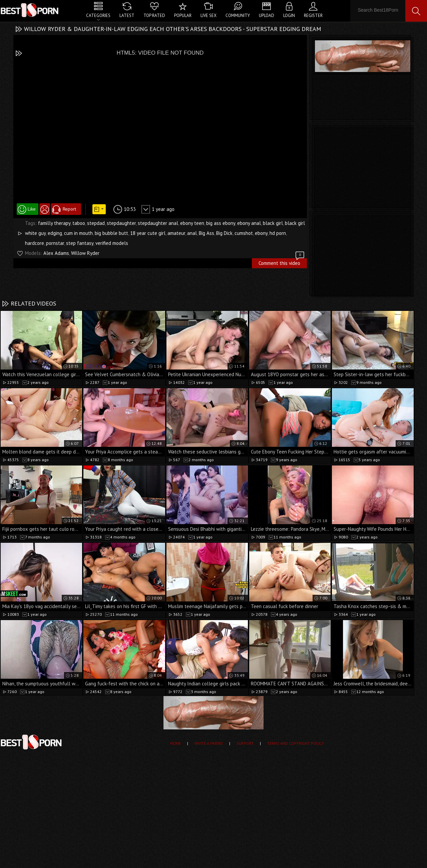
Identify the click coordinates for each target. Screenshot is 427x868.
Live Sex (208, 15)
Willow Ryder (85, 253)
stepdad (96, 223)
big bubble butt (111, 233)
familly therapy (54, 223)
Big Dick (224, 233)
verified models (112, 243)
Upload (267, 15)
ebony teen (192, 223)
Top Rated (154, 15)
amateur (176, 233)
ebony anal (249, 223)
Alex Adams (56, 253)
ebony (261, 233)
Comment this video (282, 262)
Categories (98, 15)
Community (238, 15)
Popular (183, 15)
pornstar (55, 243)
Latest (127, 15)
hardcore (35, 243)
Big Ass (206, 233)
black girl (273, 223)
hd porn (278, 233)
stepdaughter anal (158, 223)
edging (55, 233)
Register (313, 15)
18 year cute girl (148, 233)
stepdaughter (121, 223)
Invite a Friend (209, 743)
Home (175, 743)
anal (192, 233)
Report (69, 209)
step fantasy (80, 243)
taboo (79, 223)
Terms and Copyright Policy (296, 743)
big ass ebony (221, 223)
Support (245, 743)
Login (289, 15)
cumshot (244, 233)
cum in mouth (78, 233)
